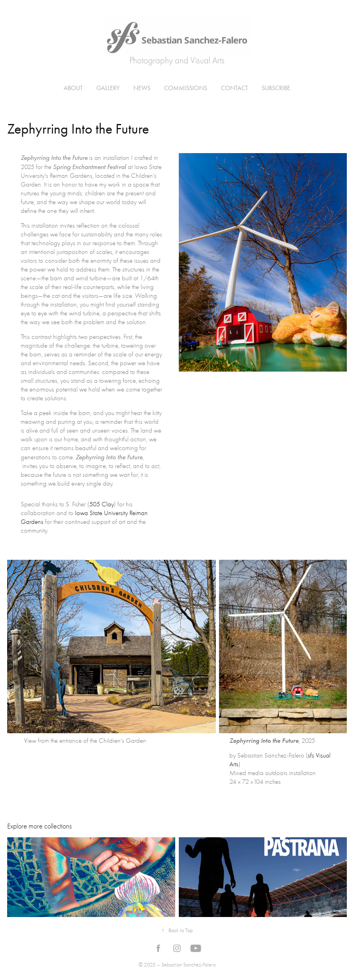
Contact (235, 88)
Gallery (108, 88)
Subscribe (276, 88)
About (73, 88)
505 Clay (102, 504)
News (142, 88)
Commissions (186, 88)
